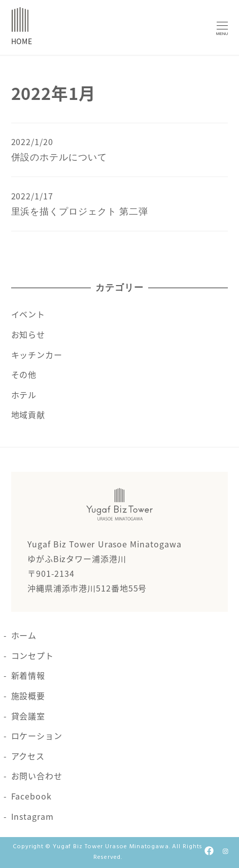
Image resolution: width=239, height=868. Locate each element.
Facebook (31, 796)
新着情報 (28, 675)
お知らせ (28, 334)
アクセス (28, 756)
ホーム (24, 635)
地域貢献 (28, 414)
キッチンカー (37, 355)
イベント (28, 314)
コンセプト (33, 655)
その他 (24, 374)
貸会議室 (28, 716)
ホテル (24, 395)
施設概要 (28, 696)
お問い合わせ (37, 776)
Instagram (32, 816)
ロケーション (37, 736)
